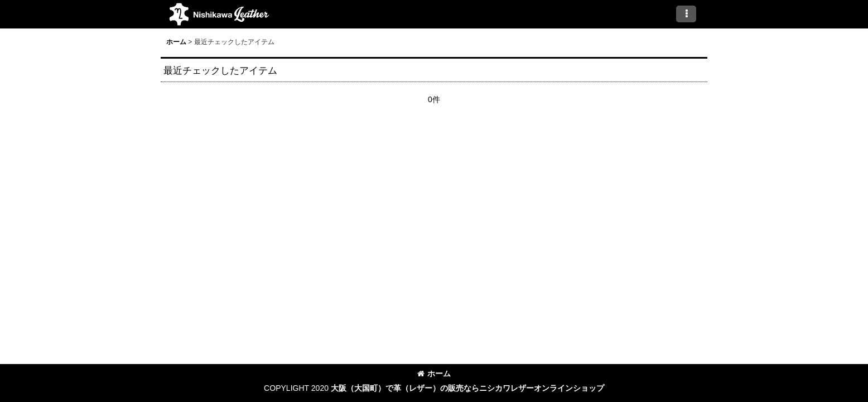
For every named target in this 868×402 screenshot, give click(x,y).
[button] (686, 14)
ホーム (434, 374)
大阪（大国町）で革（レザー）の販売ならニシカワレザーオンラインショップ (467, 388)
